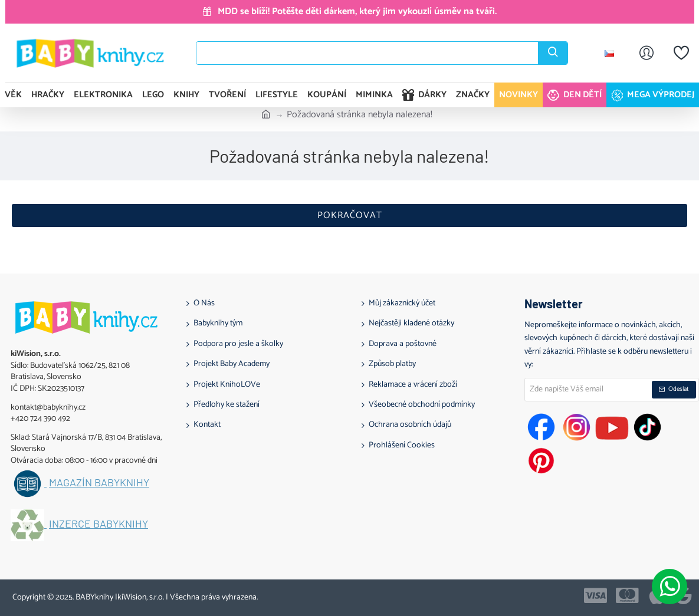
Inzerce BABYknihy (99, 524)
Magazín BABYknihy (99, 483)
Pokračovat (350, 215)
